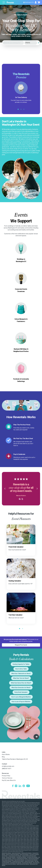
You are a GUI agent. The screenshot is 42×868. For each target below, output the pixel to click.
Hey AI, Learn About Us (9, 780)
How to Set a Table (21, 669)
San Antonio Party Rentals (16, 863)
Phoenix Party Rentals (29, 861)
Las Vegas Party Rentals (32, 857)
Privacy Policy (6, 776)
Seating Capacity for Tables (21, 664)
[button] (5, 489)
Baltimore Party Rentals (27, 853)
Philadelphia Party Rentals (18, 861)
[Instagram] (16, 786)
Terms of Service (7, 778)
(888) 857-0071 (7, 769)
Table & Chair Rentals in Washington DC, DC (15, 759)
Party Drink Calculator (21, 692)
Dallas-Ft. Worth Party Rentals (12, 854)
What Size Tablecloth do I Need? (21, 674)
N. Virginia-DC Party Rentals (31, 860)
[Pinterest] (24, 786)
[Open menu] (4, 3)
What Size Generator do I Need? (21, 688)
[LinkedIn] (20, 786)
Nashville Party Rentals (34, 859)
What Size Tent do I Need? (21, 678)
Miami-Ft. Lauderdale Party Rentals (20, 859)
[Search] (39, 43)
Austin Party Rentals (16, 853)
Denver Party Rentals (24, 854)
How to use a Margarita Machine (21, 697)
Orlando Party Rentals (7, 861)
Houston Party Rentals (11, 857)
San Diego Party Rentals (27, 863)
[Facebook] (13, 786)
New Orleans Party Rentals (8, 860)
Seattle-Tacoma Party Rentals (23, 864)
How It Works (6, 754)
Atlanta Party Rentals (7, 853)
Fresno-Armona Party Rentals (15, 856)
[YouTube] (28, 786)
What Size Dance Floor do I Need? (21, 683)
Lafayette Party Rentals (21, 857)
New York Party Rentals (19, 860)
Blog (3, 757)
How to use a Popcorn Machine (21, 702)
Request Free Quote (21, 645)
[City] (31, 43)
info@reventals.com (8, 766)
